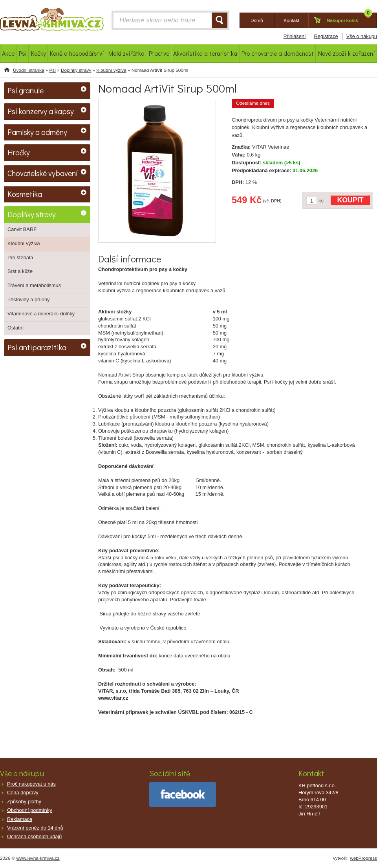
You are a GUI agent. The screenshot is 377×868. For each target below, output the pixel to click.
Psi (52, 70)
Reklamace (20, 819)
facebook (183, 794)
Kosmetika (25, 194)
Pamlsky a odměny (37, 132)
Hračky (19, 152)
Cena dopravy (23, 792)
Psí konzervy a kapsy (41, 111)
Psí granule (26, 90)
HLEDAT (220, 20)
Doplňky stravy (76, 70)
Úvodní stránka (28, 70)
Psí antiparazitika (37, 347)
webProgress (363, 858)
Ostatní (16, 328)
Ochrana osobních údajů (34, 836)
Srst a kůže (20, 271)
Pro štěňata (20, 257)
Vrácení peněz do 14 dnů (35, 828)
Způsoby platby (24, 802)
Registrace (326, 36)
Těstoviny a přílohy (28, 299)
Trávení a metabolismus (34, 285)
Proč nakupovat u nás (31, 784)
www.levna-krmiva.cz (38, 858)
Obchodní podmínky (30, 810)
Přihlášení (295, 36)
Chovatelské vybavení (43, 173)
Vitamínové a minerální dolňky (41, 314)
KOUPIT (350, 200)
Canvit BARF (22, 229)
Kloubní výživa (111, 70)
